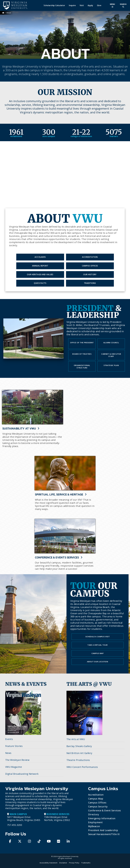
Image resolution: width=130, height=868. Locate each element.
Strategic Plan (111, 365)
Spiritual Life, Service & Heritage (61, 495)
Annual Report (40, 266)
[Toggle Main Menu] (112, 5)
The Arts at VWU (76, 739)
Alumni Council (111, 343)
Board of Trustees (82, 354)
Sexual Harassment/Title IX (104, 834)
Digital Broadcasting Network (22, 774)
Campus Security (98, 807)
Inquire (72, 5)
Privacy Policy (74, 863)
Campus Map (98, 653)
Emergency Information (102, 818)
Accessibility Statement (48, 863)
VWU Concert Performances (82, 767)
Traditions (90, 283)
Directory (94, 814)
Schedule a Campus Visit (98, 637)
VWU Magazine (14, 767)
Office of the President (82, 343)
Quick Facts (40, 283)
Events (9, 739)
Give (99, 5)
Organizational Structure (82, 366)
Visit (82, 5)
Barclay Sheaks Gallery (79, 746)
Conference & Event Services (105, 810)
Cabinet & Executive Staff (111, 355)
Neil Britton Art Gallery (79, 753)
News (8, 753)
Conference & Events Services (59, 558)
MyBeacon (94, 826)
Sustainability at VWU (21, 429)
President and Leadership (103, 830)
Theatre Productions (78, 760)
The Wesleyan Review (17, 760)
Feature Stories (14, 746)
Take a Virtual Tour (97, 645)
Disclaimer (63, 863)
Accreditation (90, 257)
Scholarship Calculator (54, 5)
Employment (95, 822)
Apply (90, 5)
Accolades (40, 257)
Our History (90, 274)
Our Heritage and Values (40, 274)
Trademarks (86, 863)
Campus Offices (90, 266)
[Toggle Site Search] (123, 5)
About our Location (97, 662)
